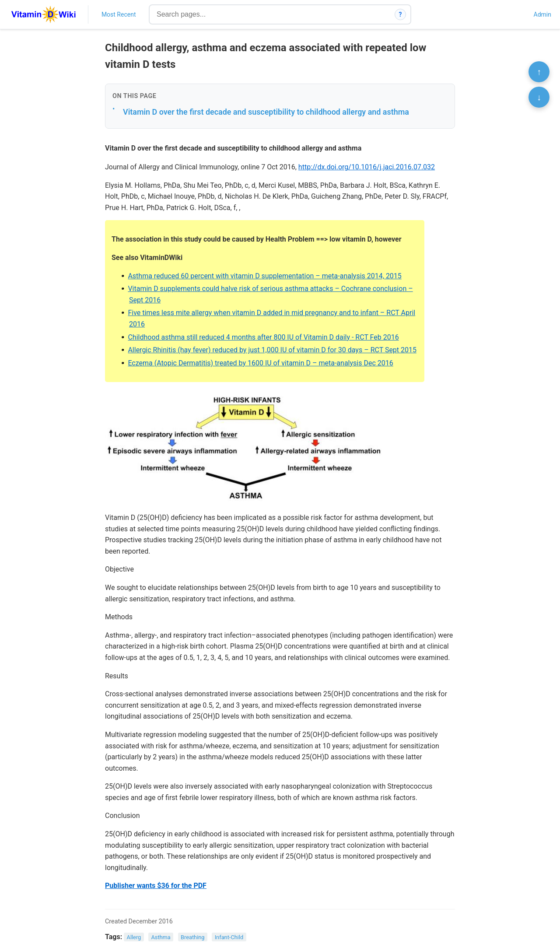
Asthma (161, 937)
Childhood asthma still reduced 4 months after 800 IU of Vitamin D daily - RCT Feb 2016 (263, 337)
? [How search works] (401, 14)
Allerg (134, 937)
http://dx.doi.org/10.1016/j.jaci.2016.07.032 (367, 167)
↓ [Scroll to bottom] (539, 97)
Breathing (193, 937)
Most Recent (119, 14)
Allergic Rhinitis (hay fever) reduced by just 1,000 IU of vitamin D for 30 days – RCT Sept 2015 (272, 350)
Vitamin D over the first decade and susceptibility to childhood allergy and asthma (266, 112)
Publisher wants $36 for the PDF (156, 886)
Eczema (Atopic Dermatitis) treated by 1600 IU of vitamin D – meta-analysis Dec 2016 (260, 363)
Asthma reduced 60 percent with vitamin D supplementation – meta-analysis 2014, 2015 (264, 276)
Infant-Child (229, 937)
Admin (542, 14)
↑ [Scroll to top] (539, 72)
